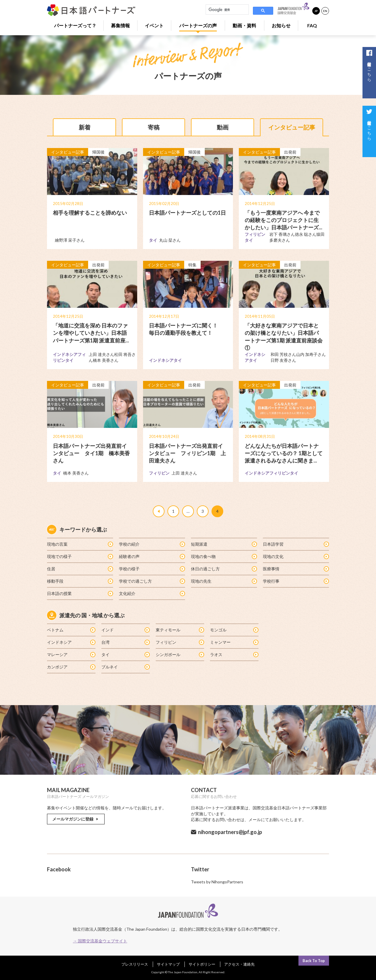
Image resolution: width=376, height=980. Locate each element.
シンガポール (180, 654)
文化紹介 (152, 593)
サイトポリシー (202, 964)
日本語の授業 (80, 593)
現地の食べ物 (224, 556)
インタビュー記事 (292, 127)
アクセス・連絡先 (239, 964)
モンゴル (234, 630)
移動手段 (80, 581)
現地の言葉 (80, 544)
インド (125, 630)
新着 (85, 127)
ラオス (234, 654)
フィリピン (180, 642)
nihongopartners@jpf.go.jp (230, 832)
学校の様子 (152, 569)
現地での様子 (80, 556)
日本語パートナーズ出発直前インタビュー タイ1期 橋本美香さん (91, 453)
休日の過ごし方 (224, 569)
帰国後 (98, 152)
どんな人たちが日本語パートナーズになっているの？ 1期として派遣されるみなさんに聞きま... (284, 453)
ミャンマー (234, 642)
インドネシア (71, 642)
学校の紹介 (152, 544)
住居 (80, 569)
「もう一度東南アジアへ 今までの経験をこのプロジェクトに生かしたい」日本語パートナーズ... (283, 220)
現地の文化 (296, 556)
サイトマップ (168, 964)
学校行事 (296, 581)
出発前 (290, 152)
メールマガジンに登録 (76, 819)
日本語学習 (296, 544)
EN (325, 11)
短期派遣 (224, 544)
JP (316, 11)
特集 (192, 265)
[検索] (227, 10)
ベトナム (71, 630)
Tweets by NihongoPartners (217, 882)
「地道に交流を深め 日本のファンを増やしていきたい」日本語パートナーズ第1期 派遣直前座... (91, 333)
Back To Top (314, 961)
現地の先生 (224, 581)
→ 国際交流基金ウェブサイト (100, 941)
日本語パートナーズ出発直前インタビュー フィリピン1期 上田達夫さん (187, 453)
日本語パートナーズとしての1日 (187, 213)
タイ (125, 654)
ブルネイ (125, 667)
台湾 (125, 642)
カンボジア (71, 667)
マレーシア (71, 654)
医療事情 (296, 569)
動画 (223, 127)
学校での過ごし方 (152, 581)
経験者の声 (152, 556)
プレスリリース (135, 964)
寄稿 (154, 127)
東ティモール (180, 630)
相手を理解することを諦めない (90, 213)
